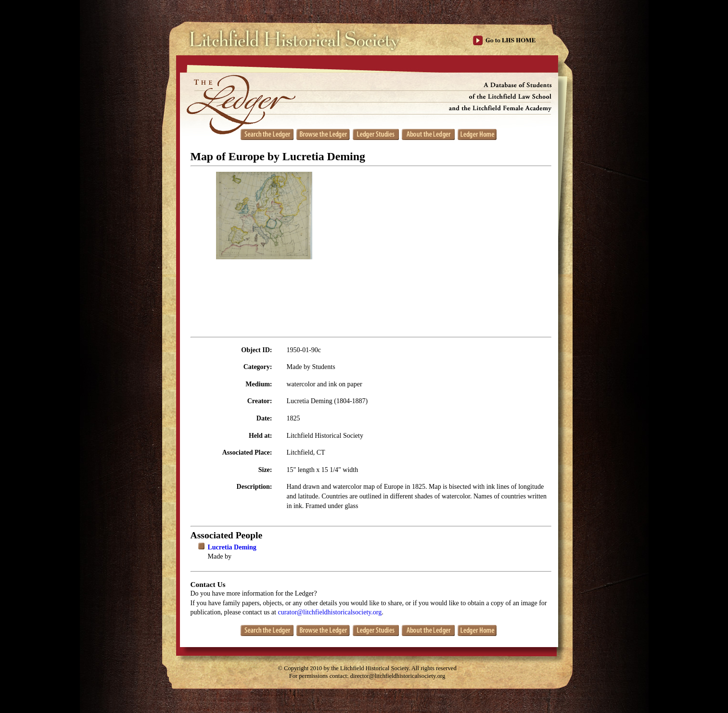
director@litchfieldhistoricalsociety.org (398, 676)
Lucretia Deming (232, 547)
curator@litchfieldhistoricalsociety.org (330, 612)
